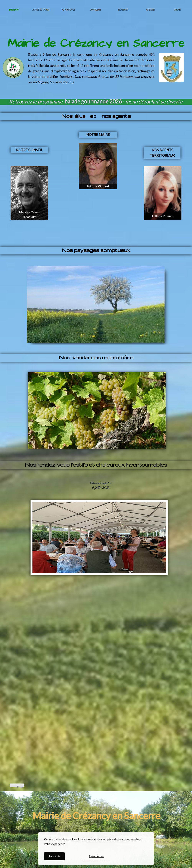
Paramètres (96, 856)
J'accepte (54, 856)
